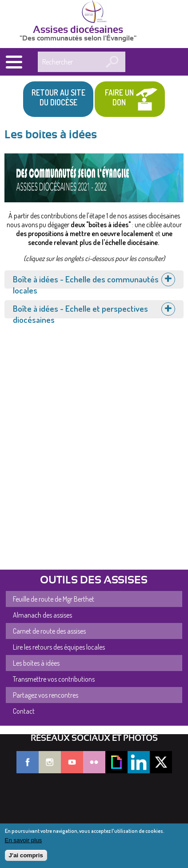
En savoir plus (24, 840)
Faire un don (119, 97)
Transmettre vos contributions (54, 679)
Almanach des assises (42, 615)
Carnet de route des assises (49, 631)
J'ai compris (26, 855)
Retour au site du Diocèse (58, 97)
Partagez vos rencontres (46, 695)
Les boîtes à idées (36, 663)
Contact (24, 711)
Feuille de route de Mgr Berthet (54, 599)
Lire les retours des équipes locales (59, 647)
